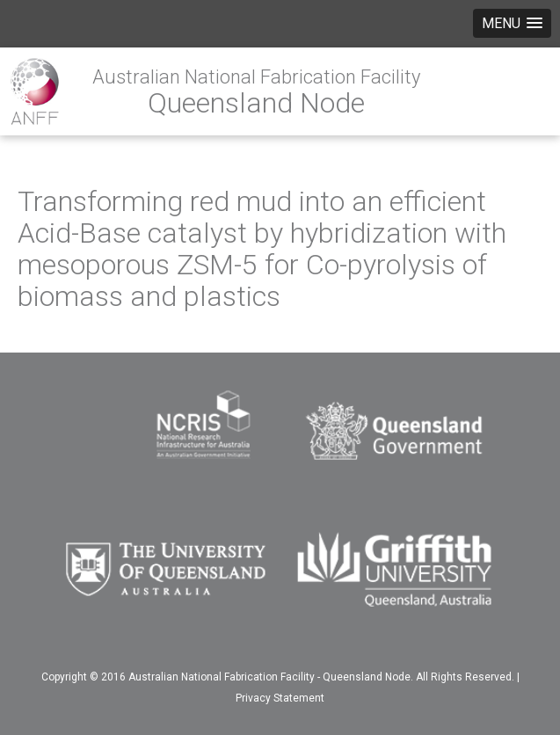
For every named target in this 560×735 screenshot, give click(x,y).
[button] (512, 23)
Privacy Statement (280, 698)
